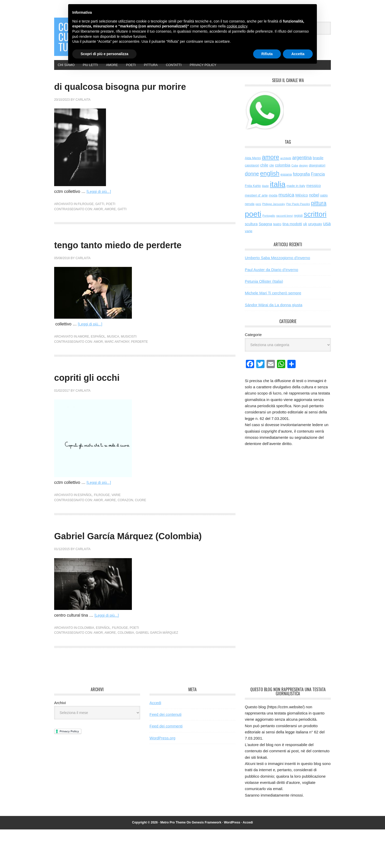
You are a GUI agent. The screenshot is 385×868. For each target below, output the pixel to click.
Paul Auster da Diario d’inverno (272, 278)
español (98, 360)
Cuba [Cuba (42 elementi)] (295, 174)
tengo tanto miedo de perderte (144, 268)
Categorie (253, 343)
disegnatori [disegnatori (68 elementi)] (317, 174)
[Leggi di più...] (100, 215)
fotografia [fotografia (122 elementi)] (301, 183)
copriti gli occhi (100, 400)
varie (116, 519)
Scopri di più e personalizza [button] (104, 54)
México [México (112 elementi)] (302, 204)
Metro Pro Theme (173, 861)
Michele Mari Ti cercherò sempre (273, 302)
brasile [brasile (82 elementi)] (318, 166)
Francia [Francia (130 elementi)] (318, 183)
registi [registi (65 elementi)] (298, 224)
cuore (141, 524)
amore (110, 233)
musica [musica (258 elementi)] (286, 203)
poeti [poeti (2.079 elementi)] (253, 223)
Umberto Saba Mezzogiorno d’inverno (277, 267)
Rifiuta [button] (267, 54)
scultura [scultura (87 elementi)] (251, 233)
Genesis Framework (206, 861)
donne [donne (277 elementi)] (252, 183)
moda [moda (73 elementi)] (273, 204)
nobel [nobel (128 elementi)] (314, 204)
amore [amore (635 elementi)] (271, 166)
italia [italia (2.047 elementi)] (278, 193)
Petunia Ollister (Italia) (264, 290)
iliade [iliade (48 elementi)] (265, 195)
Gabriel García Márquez (157, 671)
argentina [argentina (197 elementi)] (302, 166)
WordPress (232, 861)
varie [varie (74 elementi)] (249, 240)
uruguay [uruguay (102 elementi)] (315, 233)
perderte (140, 365)
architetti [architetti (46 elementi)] (286, 167)
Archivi (60, 741)
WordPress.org (162, 776)
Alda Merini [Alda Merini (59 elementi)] (253, 167)
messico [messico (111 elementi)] (313, 194)
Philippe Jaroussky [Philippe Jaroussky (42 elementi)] (274, 213)
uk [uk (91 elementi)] (305, 233)
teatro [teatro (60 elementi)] (277, 233)
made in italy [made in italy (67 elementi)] (296, 195)
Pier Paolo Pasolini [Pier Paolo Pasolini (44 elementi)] (298, 213)
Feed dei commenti (166, 765)
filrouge (86, 228)
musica (113, 360)
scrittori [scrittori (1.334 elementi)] (315, 223)
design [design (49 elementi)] (303, 174)
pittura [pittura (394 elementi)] (319, 212)
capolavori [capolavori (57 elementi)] (252, 174)
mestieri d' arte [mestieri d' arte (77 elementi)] (256, 204)
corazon (125, 524)
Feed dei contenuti (165, 753)
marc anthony (117, 365)
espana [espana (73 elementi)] (286, 183)
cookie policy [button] (237, 26)
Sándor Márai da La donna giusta (274, 314)
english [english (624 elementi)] (270, 182)
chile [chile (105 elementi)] (264, 174)
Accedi (155, 741)
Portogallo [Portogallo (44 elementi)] (269, 224)
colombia (86, 666)
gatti (100, 228)
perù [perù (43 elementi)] (258, 213)
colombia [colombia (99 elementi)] (283, 174)
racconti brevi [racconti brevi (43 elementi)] (284, 224)
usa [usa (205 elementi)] (327, 232)
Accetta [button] (298, 54)
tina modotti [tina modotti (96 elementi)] (292, 233)
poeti (111, 228)
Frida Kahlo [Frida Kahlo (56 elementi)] (253, 195)
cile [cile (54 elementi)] (272, 174)
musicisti (129, 360)
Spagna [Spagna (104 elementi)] (265, 233)
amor (98, 233)
